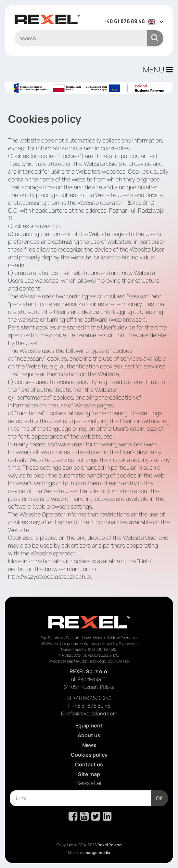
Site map (89, 774)
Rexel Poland (109, 845)
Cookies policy (89, 755)
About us (89, 735)
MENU (158, 69)
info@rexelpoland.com (92, 713)
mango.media (97, 853)
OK (159, 798)
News (89, 745)
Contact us (89, 764)
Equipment (89, 725)
